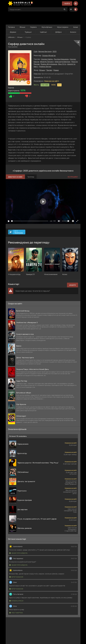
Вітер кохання (16, 577)
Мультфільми (47, 27)
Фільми (23, 27)
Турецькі (28, 32)
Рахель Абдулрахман (49, 64)
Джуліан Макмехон (61, 59)
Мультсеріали (63, 27)
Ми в (19, 232)
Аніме (76, 27)
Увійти (67, 4)
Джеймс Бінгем (45, 66)
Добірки (58, 32)
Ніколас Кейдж (47, 59)
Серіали (33, 27)
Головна (11, 27)
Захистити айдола (18, 553)
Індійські (43, 32)
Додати (73, 285)
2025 (54, 51)
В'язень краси (16, 601)
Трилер (49, 70)
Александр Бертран (62, 62)
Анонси (73, 32)
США (36, 51)
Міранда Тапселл (47, 62)
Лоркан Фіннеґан (49, 55)
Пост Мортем (16, 613)
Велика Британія (45, 51)
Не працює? (73, 177)
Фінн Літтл (62, 64)
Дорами (13, 32)
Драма (56, 70)
